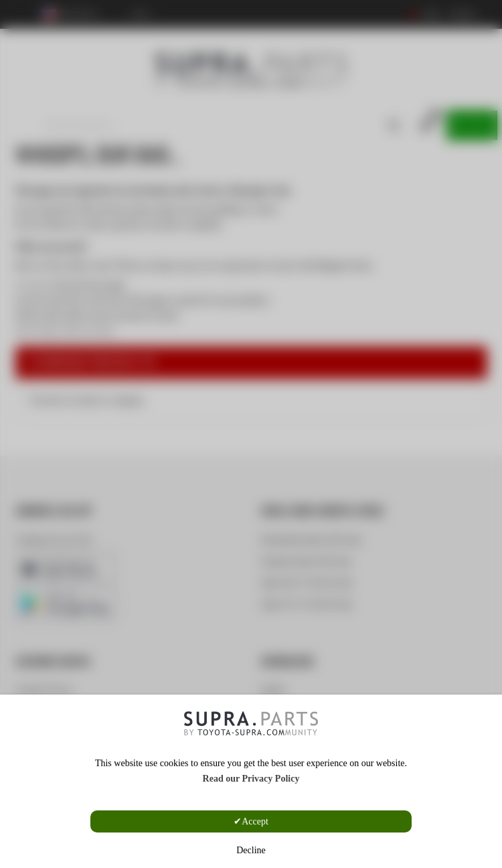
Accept (255, 821)
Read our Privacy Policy (251, 779)
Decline (251, 850)
